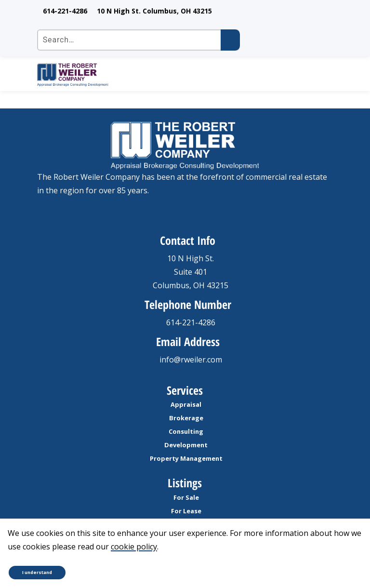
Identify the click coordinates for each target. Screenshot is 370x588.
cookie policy (134, 547)
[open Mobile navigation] (321, 75)
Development (186, 445)
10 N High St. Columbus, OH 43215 (154, 11)
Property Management (186, 458)
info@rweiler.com (191, 360)
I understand (37, 572)
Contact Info (188, 240)
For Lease (186, 511)
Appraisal (186, 404)
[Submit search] (230, 40)
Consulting (186, 431)
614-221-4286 (65, 11)
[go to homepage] (173, 75)
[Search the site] (138, 40)
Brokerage (186, 418)
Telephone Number (188, 304)
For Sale (186, 497)
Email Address (188, 341)
